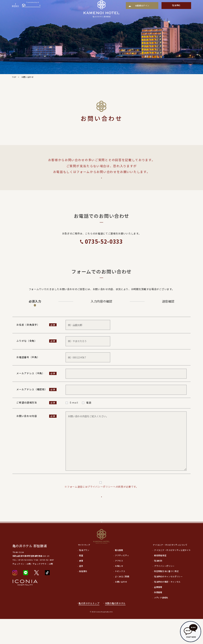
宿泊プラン (84, 575)
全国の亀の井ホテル (117, 628)
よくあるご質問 (101, 182)
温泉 (81, 591)
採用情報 (158, 617)
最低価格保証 (160, 581)
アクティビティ (122, 581)
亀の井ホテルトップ (89, 628)
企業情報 (158, 612)
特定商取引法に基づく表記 (166, 597)
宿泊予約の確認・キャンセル (167, 607)
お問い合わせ (121, 607)
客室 (81, 581)
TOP (14, 77)
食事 (81, 586)
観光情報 (119, 575)
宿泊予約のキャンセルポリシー (168, 602)
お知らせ (119, 591)
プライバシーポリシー (104, 490)
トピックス (120, 597)
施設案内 (83, 597)
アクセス (119, 586)
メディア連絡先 (161, 623)
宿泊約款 (158, 586)
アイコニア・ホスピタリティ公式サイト (172, 575)
